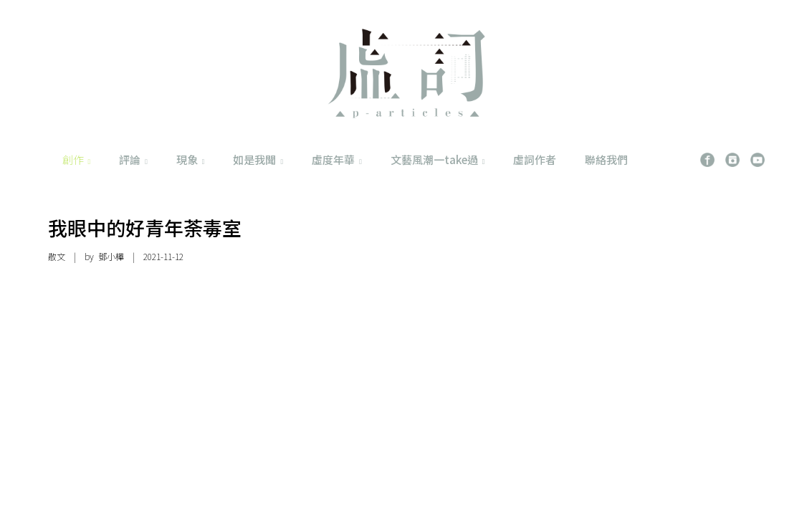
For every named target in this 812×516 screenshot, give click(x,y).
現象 (191, 159)
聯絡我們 (606, 159)
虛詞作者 (535, 159)
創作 (77, 159)
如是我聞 (258, 159)
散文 (57, 256)
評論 (133, 159)
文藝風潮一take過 (438, 159)
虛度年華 (337, 159)
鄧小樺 (111, 256)
